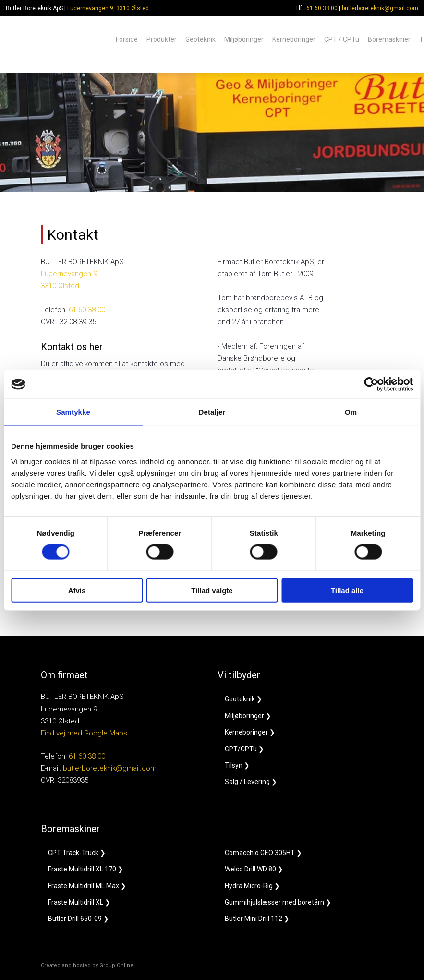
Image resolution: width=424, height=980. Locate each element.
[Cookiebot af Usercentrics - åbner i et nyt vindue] (371, 384)
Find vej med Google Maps (84, 733)
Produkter (162, 39)
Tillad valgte (212, 590)
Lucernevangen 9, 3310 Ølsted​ (108, 8)
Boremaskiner (389, 39)
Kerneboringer (294, 39)
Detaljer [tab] (212, 412)
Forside (127, 39)
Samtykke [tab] (73, 412)
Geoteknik (200, 39)
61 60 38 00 (322, 8)
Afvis (77, 590)
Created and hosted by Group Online (87, 965)
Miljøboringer (244, 39)
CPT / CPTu (342, 39)
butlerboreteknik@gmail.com (380, 8)
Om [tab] (351, 412)
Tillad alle (347, 590)
